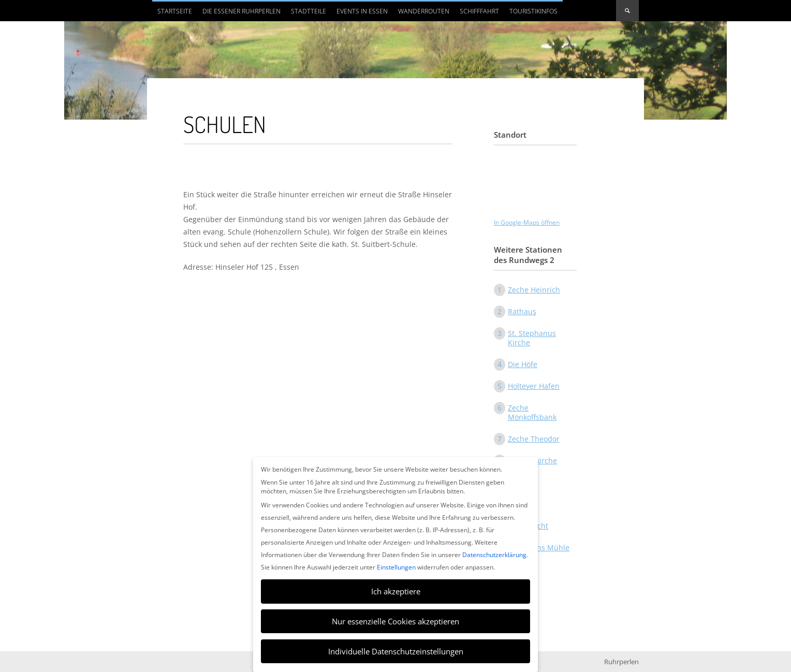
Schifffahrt (479, 11)
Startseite (175, 11)
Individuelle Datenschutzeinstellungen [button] (396, 651)
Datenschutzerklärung (494, 555)
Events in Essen (362, 11)
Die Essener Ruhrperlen (241, 11)
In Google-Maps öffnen (527, 222)
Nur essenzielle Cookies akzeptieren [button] (395, 621)
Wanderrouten (424, 11)
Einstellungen (396, 567)
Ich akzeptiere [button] (396, 591)
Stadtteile (309, 11)
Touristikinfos (533, 11)
